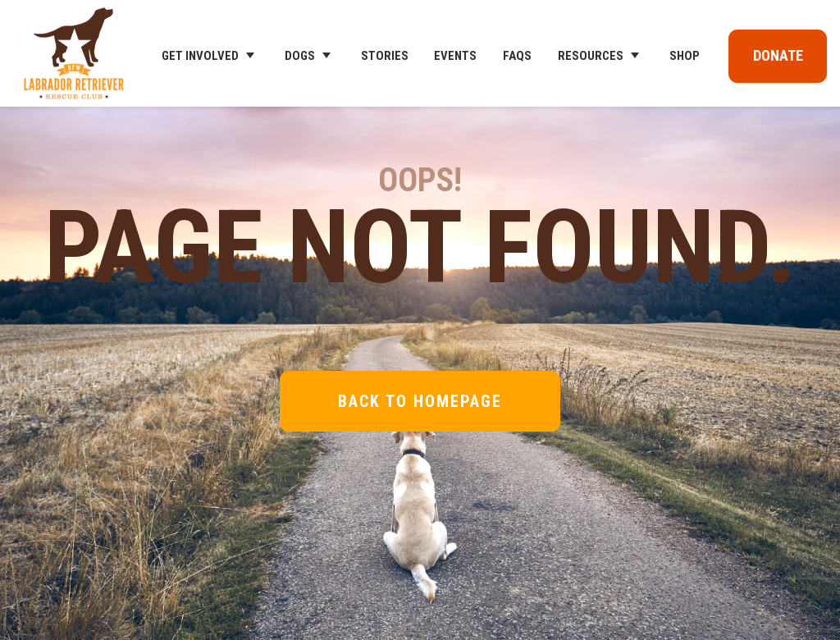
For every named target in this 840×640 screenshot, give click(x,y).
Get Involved (200, 56)
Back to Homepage (420, 401)
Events (455, 56)
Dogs (300, 56)
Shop (685, 56)
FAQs (517, 56)
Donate (778, 55)
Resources (591, 56)
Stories (385, 56)
